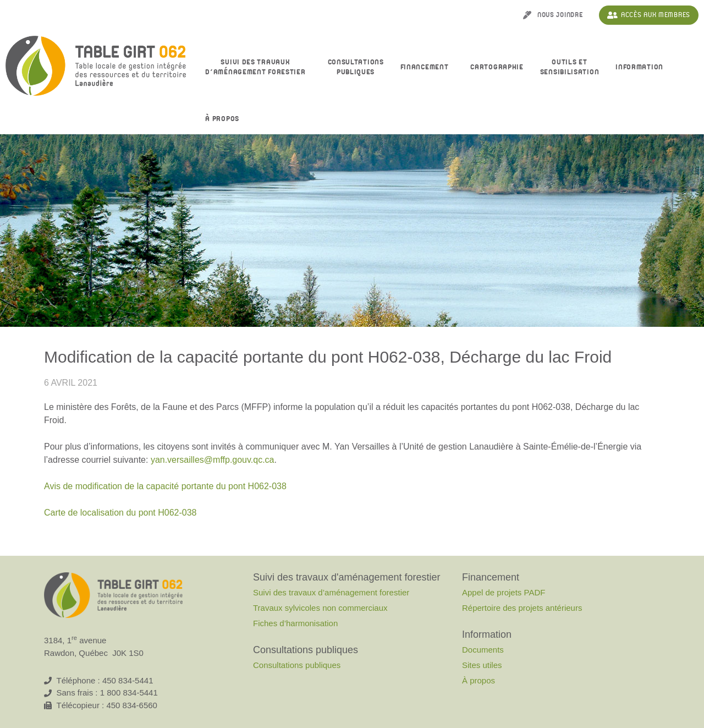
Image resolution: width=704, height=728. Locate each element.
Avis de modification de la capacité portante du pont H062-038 (165, 486)
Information (642, 68)
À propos (225, 119)
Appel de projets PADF (504, 592)
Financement (427, 68)
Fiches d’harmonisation (295, 623)
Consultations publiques (297, 665)
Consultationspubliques (356, 67)
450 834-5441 (128, 680)
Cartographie (497, 67)
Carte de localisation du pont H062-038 (120, 513)
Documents (483, 650)
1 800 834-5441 (129, 693)
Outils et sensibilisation (570, 67)
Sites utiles (482, 665)
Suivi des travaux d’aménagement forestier (258, 67)
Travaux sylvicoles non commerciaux (320, 608)
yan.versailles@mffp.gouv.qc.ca (213, 460)
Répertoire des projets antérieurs (522, 608)
